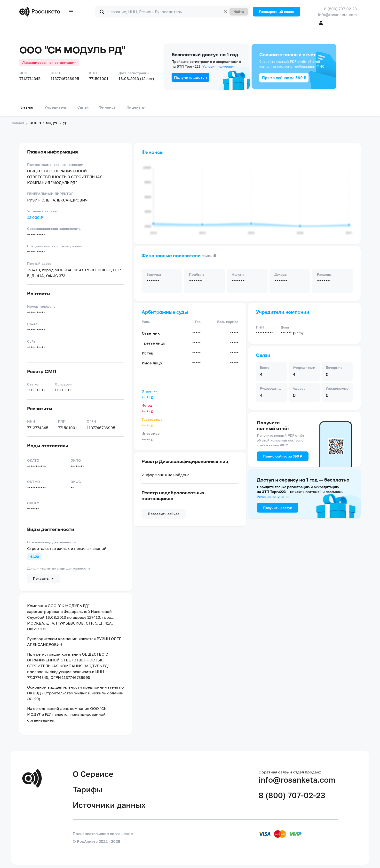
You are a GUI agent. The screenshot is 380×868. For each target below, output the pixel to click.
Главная (27, 107)
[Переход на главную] (41, 12)
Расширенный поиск (277, 12)
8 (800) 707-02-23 (340, 9)
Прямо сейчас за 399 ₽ (284, 78)
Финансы (108, 107)
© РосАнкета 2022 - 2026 (96, 841)
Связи (83, 107)
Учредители (56, 107)
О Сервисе (93, 774)
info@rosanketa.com (337, 15)
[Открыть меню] (71, 12)
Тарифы (87, 789)
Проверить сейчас (164, 514)
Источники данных (109, 805)
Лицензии (136, 107)
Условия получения (219, 66)
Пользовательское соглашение (103, 834)
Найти (239, 12)
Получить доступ (190, 77)
